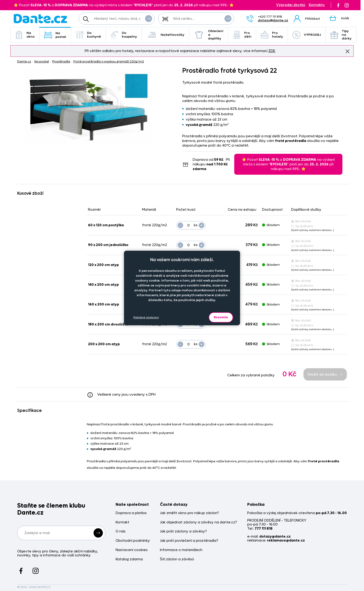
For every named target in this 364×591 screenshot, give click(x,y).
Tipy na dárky (341, 35)
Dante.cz (24, 61)
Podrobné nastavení (146, 317)
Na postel (55, 35)
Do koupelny (124, 35)
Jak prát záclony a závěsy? (183, 531)
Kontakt (122, 522)
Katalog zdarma (129, 559)
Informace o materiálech (181, 550)
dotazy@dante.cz (273, 20)
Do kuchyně (88, 35)
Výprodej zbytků (291, 5)
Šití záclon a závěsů (177, 559)
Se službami (302, 226)
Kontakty (317, 5)
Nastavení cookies (132, 550)
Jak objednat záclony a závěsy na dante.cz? (198, 522)
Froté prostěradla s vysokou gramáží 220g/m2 (109, 61)
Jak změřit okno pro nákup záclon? (189, 513)
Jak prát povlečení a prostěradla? (189, 541)
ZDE (272, 51)
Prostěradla (61, 61)
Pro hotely (272, 35)
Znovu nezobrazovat (348, 51)
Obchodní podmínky (133, 541)
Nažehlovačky (165, 35)
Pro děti (242, 35)
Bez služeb (301, 221)
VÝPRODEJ (307, 35)
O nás (121, 531)
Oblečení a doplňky (209, 35)
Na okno (25, 35)
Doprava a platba (131, 513)
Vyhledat (149, 18)
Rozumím (221, 317)
